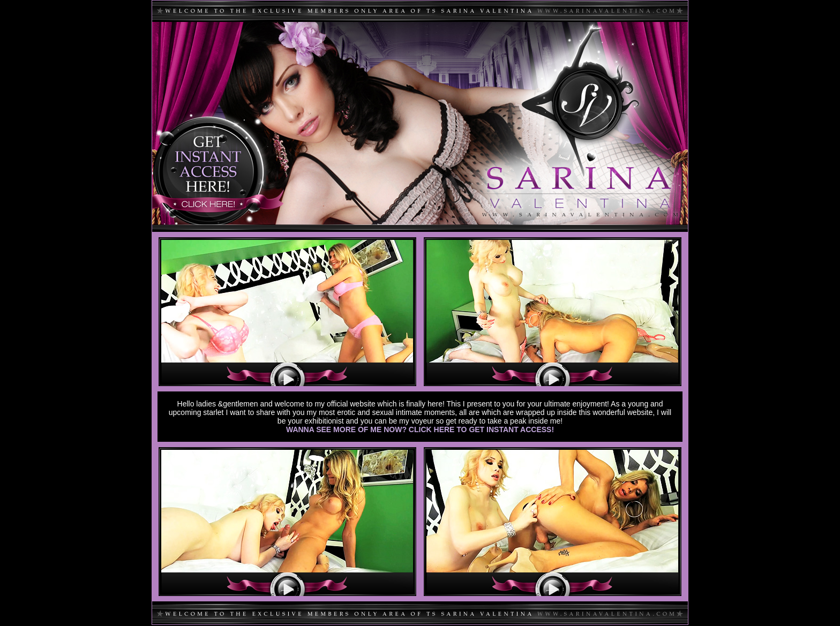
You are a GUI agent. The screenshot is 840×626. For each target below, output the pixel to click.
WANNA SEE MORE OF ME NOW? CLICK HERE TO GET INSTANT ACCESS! (420, 429)
